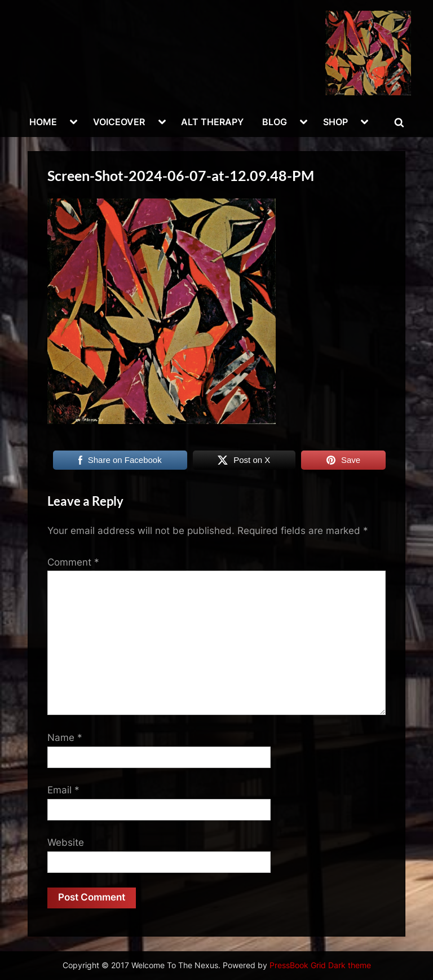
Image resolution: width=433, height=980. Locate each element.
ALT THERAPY (212, 122)
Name (65, 738)
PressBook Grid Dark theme (320, 965)
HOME (43, 122)
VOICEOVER (119, 122)
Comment (73, 562)
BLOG (275, 122)
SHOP (335, 122)
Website (66, 842)
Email (63, 790)
